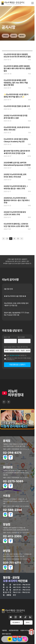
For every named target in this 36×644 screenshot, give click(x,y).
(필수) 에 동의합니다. (16, 355)
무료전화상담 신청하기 (17, 365)
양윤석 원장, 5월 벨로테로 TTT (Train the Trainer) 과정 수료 (17, 314)
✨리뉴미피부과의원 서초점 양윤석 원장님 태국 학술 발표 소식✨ (16, 96)
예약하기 (22, 36)
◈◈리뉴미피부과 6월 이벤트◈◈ (15, 296)
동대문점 (12, 351)
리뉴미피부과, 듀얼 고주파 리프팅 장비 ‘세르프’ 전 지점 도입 (16, 304)
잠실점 (23, 351)
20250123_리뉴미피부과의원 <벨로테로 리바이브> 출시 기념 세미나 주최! (17, 200)
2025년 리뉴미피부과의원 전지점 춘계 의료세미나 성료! (16, 117)
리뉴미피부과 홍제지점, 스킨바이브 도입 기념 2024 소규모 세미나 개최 (16, 225)
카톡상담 (6, 36)
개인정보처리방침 (14, 630)
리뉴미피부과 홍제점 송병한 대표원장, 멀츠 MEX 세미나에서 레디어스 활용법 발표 (17, 68)
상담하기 (14, 36)
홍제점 (7, 351)
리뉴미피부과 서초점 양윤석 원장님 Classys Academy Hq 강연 (16, 140)
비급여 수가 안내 (25, 630)
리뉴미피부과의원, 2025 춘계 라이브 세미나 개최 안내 (17, 128)
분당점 (28, 351)
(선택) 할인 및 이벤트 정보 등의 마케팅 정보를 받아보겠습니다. (18, 359)
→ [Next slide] (8, 408)
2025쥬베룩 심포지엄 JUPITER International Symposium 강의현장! (17, 164)
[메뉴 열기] (32, 3)
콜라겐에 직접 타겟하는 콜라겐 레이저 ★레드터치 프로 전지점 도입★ (17, 152)
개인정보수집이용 (14, 355)
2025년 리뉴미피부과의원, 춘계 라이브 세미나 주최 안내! (15, 176)
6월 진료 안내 (8, 289)
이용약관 (4, 630)
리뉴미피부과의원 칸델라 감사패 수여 (17, 106)
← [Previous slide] (4, 408)
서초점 (17, 351)
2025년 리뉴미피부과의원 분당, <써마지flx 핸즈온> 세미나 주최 (16, 187)
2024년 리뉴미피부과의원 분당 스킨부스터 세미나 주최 (15, 213)
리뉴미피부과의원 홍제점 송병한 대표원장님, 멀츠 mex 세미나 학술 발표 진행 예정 (16, 83)
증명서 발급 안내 (6, 634)
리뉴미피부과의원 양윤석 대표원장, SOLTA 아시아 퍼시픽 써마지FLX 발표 (17, 56)
